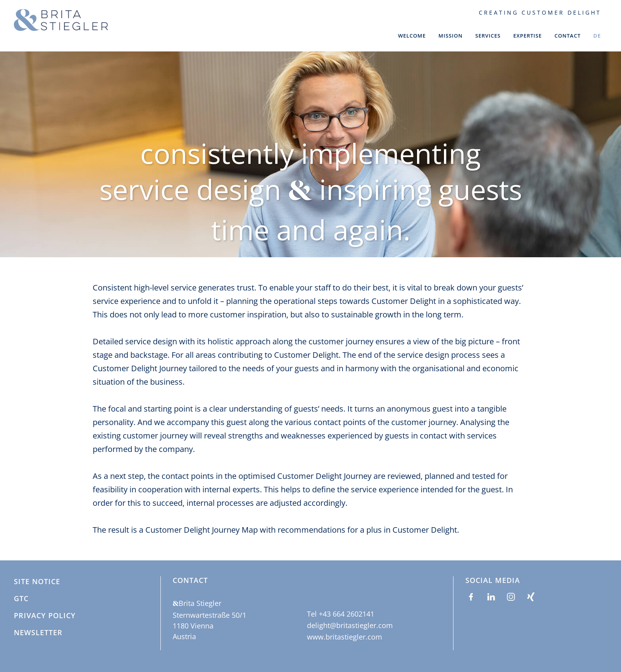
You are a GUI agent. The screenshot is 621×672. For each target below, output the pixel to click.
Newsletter (38, 633)
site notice (37, 582)
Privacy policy (45, 616)
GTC (21, 599)
